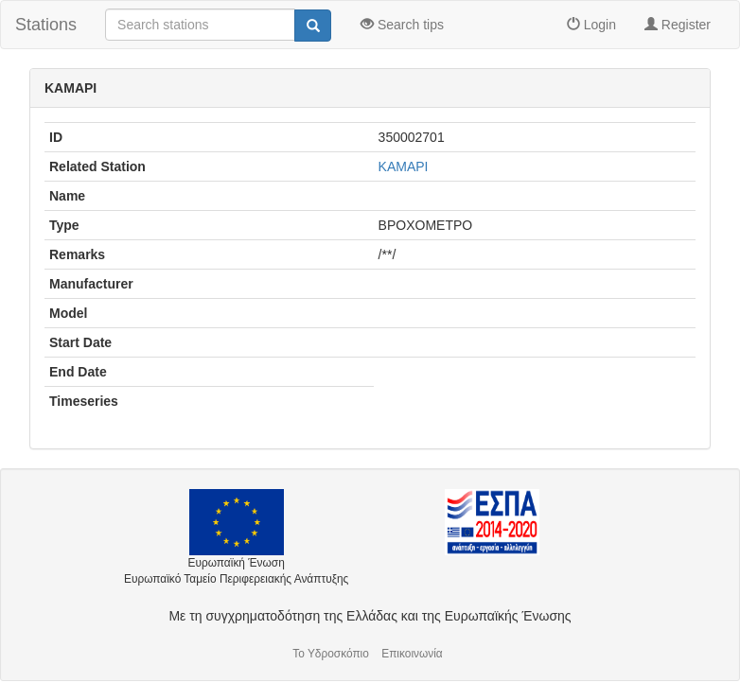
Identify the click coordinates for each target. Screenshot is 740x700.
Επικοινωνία (412, 654)
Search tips (402, 25)
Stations (46, 25)
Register (678, 25)
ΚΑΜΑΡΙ (404, 166)
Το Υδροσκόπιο (331, 654)
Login (591, 25)
